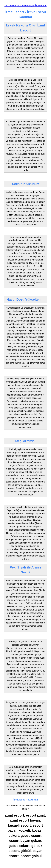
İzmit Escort (10, 6)
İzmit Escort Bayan (26, 6)
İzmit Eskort (41, 6)
